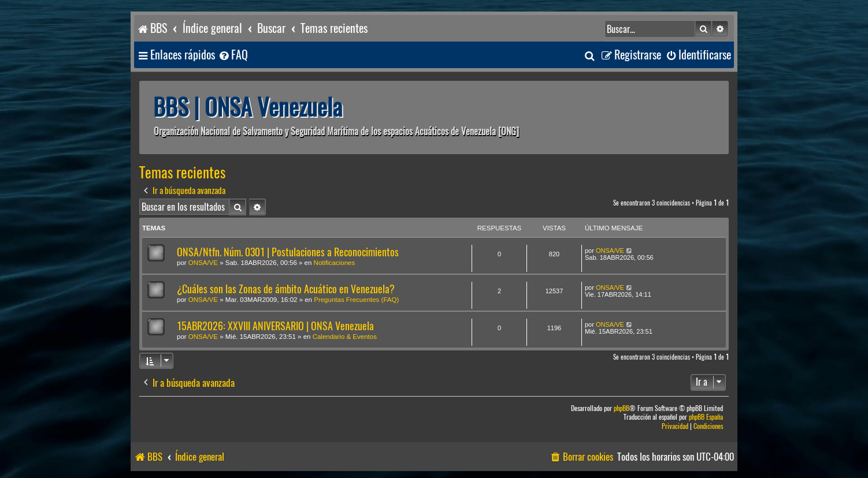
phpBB (622, 408)
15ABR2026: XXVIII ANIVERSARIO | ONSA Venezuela (275, 326)
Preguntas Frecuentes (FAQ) (356, 300)
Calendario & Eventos (345, 337)
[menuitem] (233, 55)
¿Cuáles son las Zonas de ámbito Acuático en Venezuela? (286, 289)
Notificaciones (335, 263)
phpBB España (706, 417)
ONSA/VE (203, 263)
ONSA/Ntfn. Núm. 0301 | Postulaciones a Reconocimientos (288, 252)
